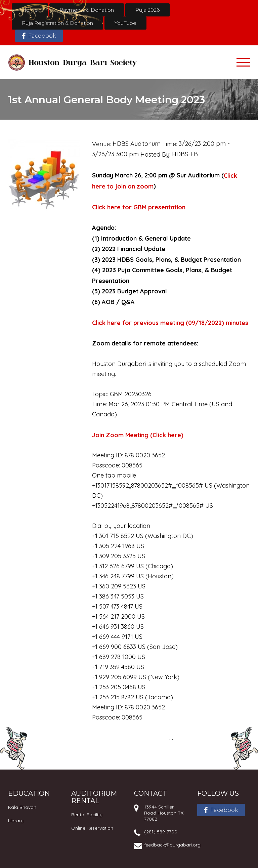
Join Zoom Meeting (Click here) (138, 435)
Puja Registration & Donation (57, 23)
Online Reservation (92, 828)
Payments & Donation (87, 10)
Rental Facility (87, 815)
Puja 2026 (147, 10)
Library (16, 821)
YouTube (125, 23)
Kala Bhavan (22, 807)
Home (30, 10)
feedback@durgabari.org (172, 845)
